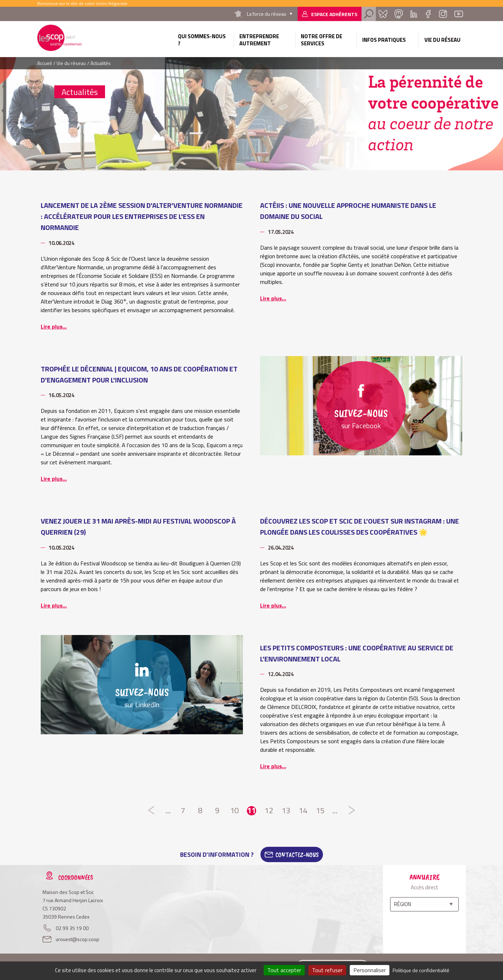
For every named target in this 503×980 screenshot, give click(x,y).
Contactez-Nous (297, 855)
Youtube (459, 14)
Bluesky (383, 14)
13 (286, 811)
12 (269, 811)
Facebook (428, 14)
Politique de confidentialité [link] (421, 970)
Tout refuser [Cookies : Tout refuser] (327, 970)
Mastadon (399, 14)
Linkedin (414, 14)
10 (234, 811)
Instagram (443, 14)
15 (320, 811)
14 (303, 811)
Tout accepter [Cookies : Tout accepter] (284, 970)
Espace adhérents (334, 14)
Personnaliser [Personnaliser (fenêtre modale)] (370, 970)
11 (251, 811)
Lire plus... (54, 326)
